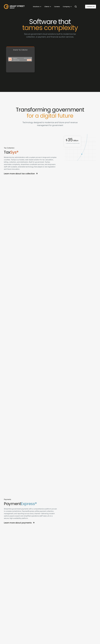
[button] (37, 7)
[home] (14, 7)
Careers (57, 7)
